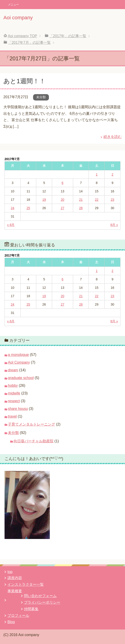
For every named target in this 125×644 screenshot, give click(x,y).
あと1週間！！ (24, 81)
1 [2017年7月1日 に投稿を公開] (97, 174)
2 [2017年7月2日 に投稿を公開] (113, 174)
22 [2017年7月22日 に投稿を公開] (97, 200)
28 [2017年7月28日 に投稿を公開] (81, 208)
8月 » (114, 225)
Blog (11, 622)
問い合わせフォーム (40, 596)
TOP (23, 36)
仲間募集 (31, 609)
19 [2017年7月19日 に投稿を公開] (44, 200)
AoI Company (19, 362)
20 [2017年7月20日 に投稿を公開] (62, 200)
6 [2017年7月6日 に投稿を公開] (62, 183)
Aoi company (18, 18)
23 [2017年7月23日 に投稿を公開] (113, 200)
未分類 (41, 97)
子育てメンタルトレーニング (31, 424)
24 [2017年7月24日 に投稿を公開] (13, 208)
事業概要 (15, 591)
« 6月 (11, 225)
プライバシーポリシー (42, 602)
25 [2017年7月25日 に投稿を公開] (28, 208)
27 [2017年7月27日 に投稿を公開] (62, 208)
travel (12, 416)
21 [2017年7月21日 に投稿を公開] (81, 200)
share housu (18, 409)
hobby (13, 386)
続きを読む (113, 137)
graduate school (21, 378)
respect (14, 401)
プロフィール (18, 616)
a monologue (18, 355)
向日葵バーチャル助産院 (34, 441)
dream (13, 370)
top (10, 572)
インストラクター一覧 (26, 584)
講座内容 (15, 578)
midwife (14, 393)
